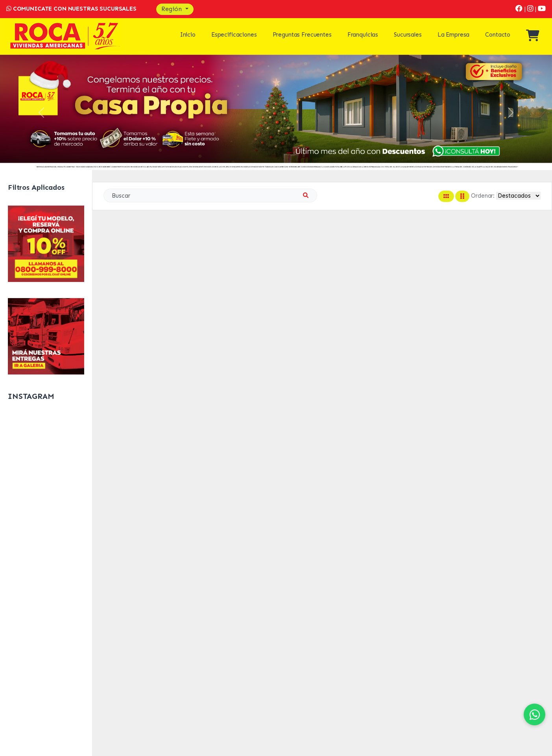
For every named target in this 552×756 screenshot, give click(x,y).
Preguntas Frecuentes (302, 35)
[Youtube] (542, 9)
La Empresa (454, 35)
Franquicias (363, 35)
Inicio (188, 35)
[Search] (210, 195)
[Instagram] (531, 9)
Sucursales (408, 35)
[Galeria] (46, 336)
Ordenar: (483, 196)
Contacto (498, 35)
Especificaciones (234, 35)
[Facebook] (520, 9)
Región (173, 9)
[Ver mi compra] (533, 38)
